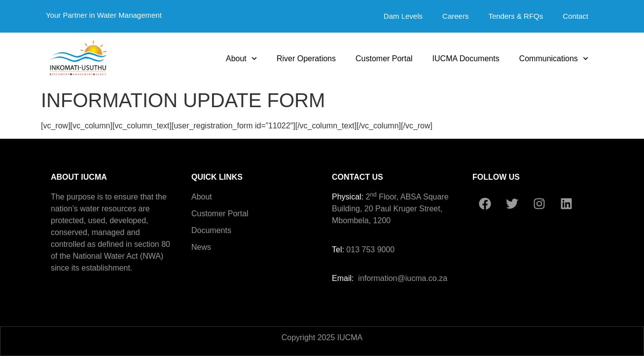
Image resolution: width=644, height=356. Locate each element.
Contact (575, 16)
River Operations (306, 59)
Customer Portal (384, 59)
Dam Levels (403, 16)
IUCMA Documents (466, 59)
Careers (455, 16)
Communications (554, 59)
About (241, 59)
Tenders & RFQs (516, 16)
